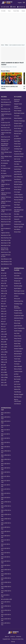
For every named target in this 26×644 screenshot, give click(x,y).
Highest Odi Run (5, 233)
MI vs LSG (4, 349)
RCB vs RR (4, 380)
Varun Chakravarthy (19, 328)
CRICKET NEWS (21, 7)
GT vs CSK (4, 276)
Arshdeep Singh (18, 149)
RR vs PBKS (4, 372)
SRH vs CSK (4, 293)
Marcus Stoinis (18, 369)
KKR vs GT (4, 316)
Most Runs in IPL (5, 100)
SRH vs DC (4, 314)
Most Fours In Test (6, 222)
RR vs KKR (4, 342)
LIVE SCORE (4, 7)
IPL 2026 (3, 11)
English (20, 3)
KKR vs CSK (4, 278)
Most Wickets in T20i (6, 264)
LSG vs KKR (4, 334)
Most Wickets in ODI (6, 259)
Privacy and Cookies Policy (17, 639)
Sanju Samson (18, 187)
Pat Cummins (18, 356)
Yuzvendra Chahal (19, 154)
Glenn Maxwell (18, 366)
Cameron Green (18, 167)
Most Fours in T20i (6, 252)
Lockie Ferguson (18, 195)
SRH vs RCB (4, 385)
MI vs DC (3, 304)
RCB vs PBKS (4, 375)
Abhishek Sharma (19, 156)
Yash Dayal (17, 205)
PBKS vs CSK (4, 286)
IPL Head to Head (6, 168)
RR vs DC (3, 309)
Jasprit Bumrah (18, 174)
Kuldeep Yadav (18, 310)
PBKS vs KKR (4, 339)
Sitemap (13, 642)
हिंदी (24, 3)
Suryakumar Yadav (19, 316)
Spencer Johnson (19, 126)
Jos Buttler (17, 382)
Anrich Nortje (18, 128)
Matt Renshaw (18, 397)
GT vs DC (3, 296)
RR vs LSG (4, 355)
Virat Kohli (17, 276)
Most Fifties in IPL (6, 109)
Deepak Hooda (18, 104)
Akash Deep (17, 344)
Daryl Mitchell (18, 172)
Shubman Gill (18, 283)
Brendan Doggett (19, 394)
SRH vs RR (4, 383)
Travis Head (17, 359)
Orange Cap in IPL (6, 125)
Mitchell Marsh (18, 354)
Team (9, 11)
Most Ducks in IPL (6, 111)
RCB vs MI (4, 367)
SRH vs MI (4, 370)
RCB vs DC (4, 311)
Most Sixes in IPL (5, 128)
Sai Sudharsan (18, 351)
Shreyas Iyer (17, 146)
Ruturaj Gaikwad (18, 200)
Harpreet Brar (18, 162)
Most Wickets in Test (6, 262)
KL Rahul (16, 136)
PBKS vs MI (4, 362)
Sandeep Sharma (19, 197)
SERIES (12, 7)
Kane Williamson (18, 177)
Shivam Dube (18, 336)
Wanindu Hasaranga (19, 121)
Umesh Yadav (18, 222)
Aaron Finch (17, 202)
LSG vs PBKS (4, 352)
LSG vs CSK (4, 281)
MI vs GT (3, 321)
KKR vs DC (4, 299)
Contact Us (13, 636)
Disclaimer (19, 636)
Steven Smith (18, 361)
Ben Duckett (17, 379)
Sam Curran (17, 159)
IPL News (4, 171)
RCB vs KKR (4, 344)
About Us (7, 636)
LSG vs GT (4, 319)
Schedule (24, 11)
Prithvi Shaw (17, 144)
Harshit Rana (18, 169)
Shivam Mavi (17, 232)
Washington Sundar (19, 113)
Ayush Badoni (18, 288)
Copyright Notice (6, 639)
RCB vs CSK (4, 291)
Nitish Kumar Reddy (19, 293)
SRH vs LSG (4, 360)
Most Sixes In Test (6, 245)
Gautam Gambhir (19, 217)
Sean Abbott (17, 387)
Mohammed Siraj (19, 301)
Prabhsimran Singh (19, 224)
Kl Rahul (16, 296)
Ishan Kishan (17, 341)
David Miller (17, 141)
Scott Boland (17, 179)
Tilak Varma (17, 321)
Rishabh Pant (18, 346)
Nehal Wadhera (18, 118)
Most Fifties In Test (6, 217)
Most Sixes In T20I (6, 243)
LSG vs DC (4, 301)
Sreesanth (17, 219)
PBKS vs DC (4, 306)
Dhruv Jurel (17, 299)
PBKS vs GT (4, 324)
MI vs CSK (4, 283)
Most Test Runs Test (6, 238)
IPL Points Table (5, 161)
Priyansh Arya (18, 151)
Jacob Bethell (18, 139)
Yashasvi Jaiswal (18, 131)
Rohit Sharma (18, 273)
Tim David (17, 116)
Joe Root (16, 374)
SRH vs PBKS (4, 377)
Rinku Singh (17, 323)
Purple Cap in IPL (6, 123)
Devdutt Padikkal (19, 349)
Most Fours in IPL (6, 137)
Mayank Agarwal (18, 227)
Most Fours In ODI (6, 219)
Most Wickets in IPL (6, 102)
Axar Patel (17, 333)
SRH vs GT (4, 332)
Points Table (16, 11)
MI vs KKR (4, 337)
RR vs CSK (4, 288)
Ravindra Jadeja (18, 286)
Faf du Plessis (18, 189)
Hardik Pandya (18, 182)
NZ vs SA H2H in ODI (6, 599)
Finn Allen (17, 164)
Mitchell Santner (18, 184)
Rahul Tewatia (18, 111)
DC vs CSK (4, 273)
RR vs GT (3, 327)
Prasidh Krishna (18, 313)
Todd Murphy (18, 392)
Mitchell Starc (18, 134)
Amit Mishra (17, 229)
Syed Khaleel (17, 207)
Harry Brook (17, 377)
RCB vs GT (4, 329)
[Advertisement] (13, 27)
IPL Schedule (4, 163)
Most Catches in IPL (6, 130)
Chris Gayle (17, 192)
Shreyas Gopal (18, 123)
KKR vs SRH (4, 347)
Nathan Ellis (17, 389)
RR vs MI (3, 365)
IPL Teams (4, 173)
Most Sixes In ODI (6, 240)
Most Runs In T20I (6, 235)
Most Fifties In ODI (6, 214)
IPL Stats (3, 166)
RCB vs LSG (4, 357)
